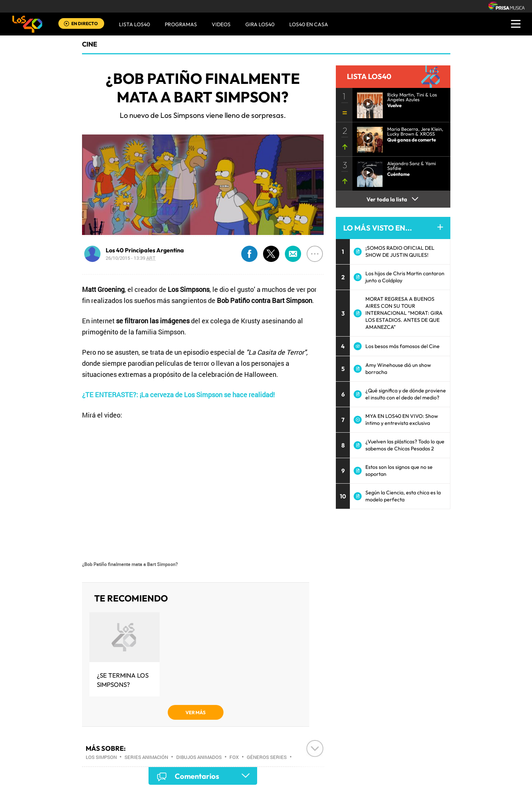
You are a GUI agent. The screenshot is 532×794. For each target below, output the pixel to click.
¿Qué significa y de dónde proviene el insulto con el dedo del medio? (406, 394)
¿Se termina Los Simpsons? (123, 680)
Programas (181, 24)
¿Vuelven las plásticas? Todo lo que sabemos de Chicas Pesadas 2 (405, 445)
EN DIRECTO (85, 23)
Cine (90, 44)
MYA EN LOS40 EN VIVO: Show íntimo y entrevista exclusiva (402, 420)
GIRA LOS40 (260, 24)
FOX (234, 757)
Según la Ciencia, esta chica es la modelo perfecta (403, 496)
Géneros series (267, 757)
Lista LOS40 (134, 24)
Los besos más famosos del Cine (403, 346)
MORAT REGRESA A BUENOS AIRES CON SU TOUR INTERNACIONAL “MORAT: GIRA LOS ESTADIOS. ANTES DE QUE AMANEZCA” (404, 313)
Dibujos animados (199, 757)
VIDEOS (221, 24)
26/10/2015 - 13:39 (131, 258)
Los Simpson (101, 757)
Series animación (146, 757)
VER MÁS (196, 712)
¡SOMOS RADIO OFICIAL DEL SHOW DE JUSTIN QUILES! (400, 251)
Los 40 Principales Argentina (145, 250)
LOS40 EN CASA (309, 24)
